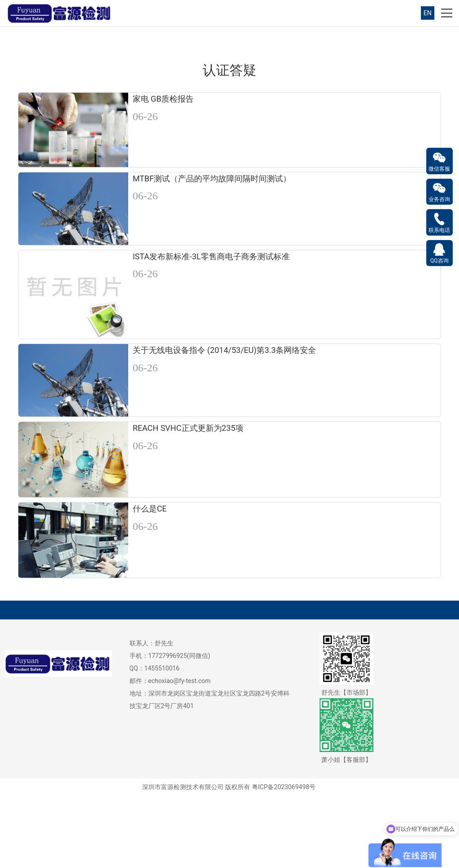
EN (428, 13)
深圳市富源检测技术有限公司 (183, 859)
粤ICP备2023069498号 (284, 859)
